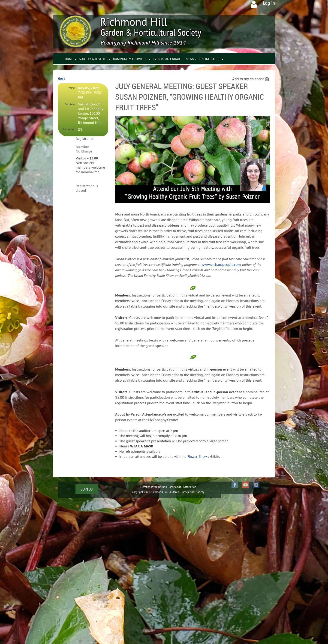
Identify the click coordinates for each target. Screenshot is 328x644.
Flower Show (197, 457)
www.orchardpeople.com (221, 264)
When (71, 88)
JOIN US (87, 489)
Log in (269, 3)
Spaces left (68, 129)
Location (70, 104)
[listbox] (251, 79)
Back (62, 78)
